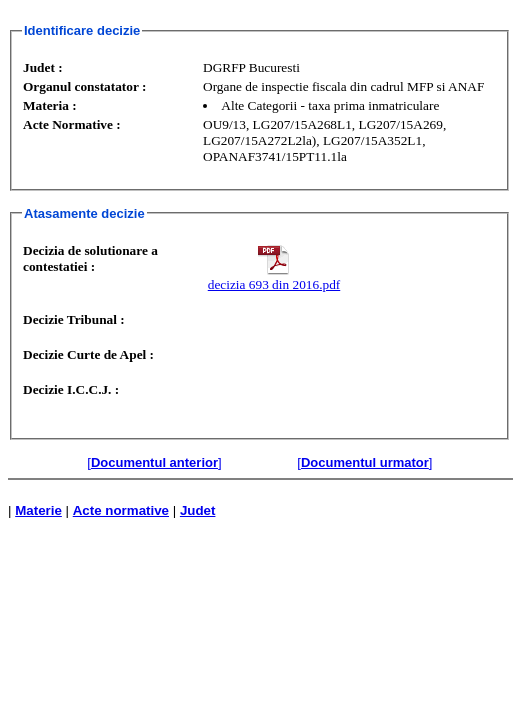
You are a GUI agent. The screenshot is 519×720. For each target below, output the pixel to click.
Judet (198, 510)
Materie (38, 510)
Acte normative (121, 510)
